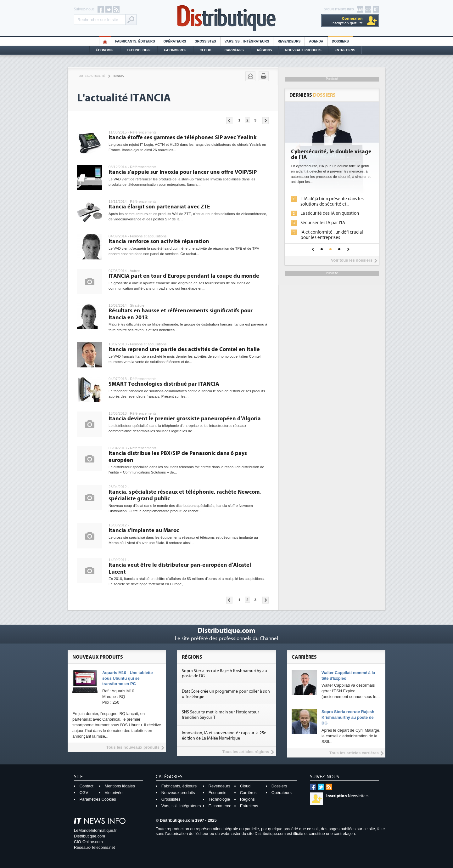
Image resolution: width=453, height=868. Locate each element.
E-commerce (175, 50)
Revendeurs (289, 41)
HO (105, 41)
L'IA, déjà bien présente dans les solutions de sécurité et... (332, 201)
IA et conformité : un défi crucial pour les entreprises (332, 235)
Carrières (234, 50)
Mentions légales (120, 786)
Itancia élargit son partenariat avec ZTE (159, 207)
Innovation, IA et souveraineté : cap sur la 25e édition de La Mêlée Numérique (224, 736)
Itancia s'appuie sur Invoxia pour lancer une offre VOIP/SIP (183, 172)
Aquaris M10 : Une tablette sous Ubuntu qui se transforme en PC (128, 678)
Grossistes (205, 41)
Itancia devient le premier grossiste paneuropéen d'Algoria (185, 419)
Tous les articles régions (246, 752)
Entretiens (345, 50)
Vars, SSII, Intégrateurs (247, 41)
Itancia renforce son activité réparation (159, 241)
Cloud (206, 50)
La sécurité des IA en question (330, 213)
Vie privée (114, 793)
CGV (84, 793)
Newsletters (347, 796)
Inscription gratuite (347, 21)
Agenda (316, 41)
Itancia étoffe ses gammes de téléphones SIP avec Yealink (183, 137)
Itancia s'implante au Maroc (144, 530)
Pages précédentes (229, 121)
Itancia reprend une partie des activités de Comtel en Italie (184, 349)
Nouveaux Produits (303, 50)
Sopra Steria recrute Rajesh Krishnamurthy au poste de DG (348, 717)
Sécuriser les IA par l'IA (323, 223)
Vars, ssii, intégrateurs (181, 806)
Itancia (118, 76)
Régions (265, 50)
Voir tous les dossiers (352, 260)
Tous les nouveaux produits (133, 747)
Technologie (139, 50)
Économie (105, 50)
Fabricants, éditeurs (135, 41)
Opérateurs (175, 41)
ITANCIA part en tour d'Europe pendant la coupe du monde (184, 276)
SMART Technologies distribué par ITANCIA (164, 384)
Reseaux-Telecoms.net (94, 847)
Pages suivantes (266, 121)
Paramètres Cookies (98, 799)
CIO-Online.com (88, 842)
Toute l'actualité (91, 76)
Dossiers (340, 41)
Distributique (226, 18)
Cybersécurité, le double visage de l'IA (331, 155)
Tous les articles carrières (354, 753)
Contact (87, 786)
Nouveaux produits (178, 793)
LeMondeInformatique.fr (95, 830)
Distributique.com (89, 836)
